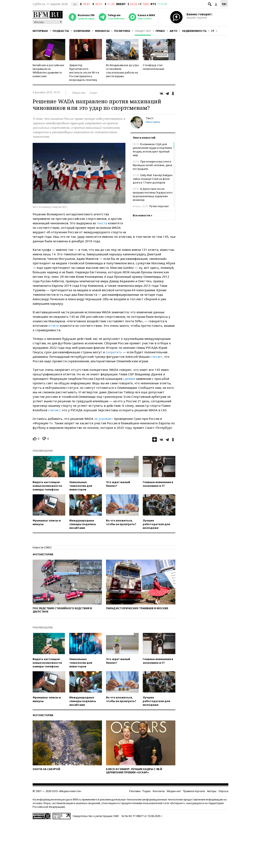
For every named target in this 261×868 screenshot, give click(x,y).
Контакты (159, 791)
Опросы (223, 791)
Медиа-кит (174, 791)
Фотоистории (43, 554)
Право (160, 31)
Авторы (212, 791)
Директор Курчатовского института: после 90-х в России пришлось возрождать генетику (84, 72)
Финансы (102, 31)
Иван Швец (153, 122)
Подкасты (61, 31)
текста (102, 223)
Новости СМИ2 (42, 547)
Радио (147, 791)
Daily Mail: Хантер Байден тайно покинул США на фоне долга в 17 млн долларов (153, 179)
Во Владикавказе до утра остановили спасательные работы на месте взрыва (122, 71)
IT (213, 31)
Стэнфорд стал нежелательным (153, 67)
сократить (114, 352)
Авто (174, 31)
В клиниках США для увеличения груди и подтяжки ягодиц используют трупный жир (152, 150)
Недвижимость (194, 31)
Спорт (93, 93)
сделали (129, 379)
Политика (122, 31)
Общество (143, 31)
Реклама (135, 791)
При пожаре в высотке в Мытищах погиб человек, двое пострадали (153, 165)
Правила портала (194, 791)
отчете (54, 326)
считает (156, 357)
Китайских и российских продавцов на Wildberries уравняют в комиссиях (48, 71)
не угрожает (104, 419)
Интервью (40, 31)
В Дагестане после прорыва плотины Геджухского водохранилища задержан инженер (153, 194)
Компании (82, 31)
